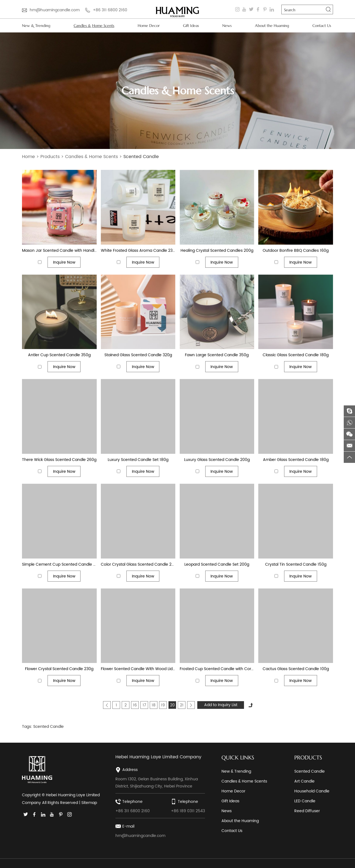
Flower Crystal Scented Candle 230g (59, 669)
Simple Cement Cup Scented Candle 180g (59, 564)
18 (154, 705)
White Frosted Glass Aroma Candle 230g (138, 251)
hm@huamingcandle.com (55, 10)
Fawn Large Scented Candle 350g (217, 355)
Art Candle (304, 781)
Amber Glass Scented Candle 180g (296, 460)
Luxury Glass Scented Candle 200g (217, 460)
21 (182, 705)
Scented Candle (141, 157)
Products (50, 157)
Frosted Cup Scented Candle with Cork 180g (217, 669)
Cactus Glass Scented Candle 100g (296, 669)
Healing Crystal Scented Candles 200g (217, 251)
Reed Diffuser (307, 811)
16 (135, 705)
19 (163, 705)
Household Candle (312, 791)
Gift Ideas (191, 26)
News (227, 26)
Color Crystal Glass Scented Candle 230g (138, 564)
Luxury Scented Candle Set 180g (138, 460)
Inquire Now (64, 262)
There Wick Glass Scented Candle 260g (59, 460)
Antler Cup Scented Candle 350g (59, 355)
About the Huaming (272, 26)
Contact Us (322, 26)
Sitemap (89, 803)
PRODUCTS (308, 758)
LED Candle (305, 801)
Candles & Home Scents (94, 26)
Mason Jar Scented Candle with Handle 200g (59, 251)
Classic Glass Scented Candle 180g (296, 355)
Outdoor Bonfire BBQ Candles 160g (296, 251)
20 (172, 705)
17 (144, 705)
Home (28, 157)
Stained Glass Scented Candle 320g (138, 355)
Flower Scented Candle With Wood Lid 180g (138, 669)
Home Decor (149, 26)
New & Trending (36, 26)
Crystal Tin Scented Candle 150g (296, 564)
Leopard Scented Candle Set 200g (217, 564)
